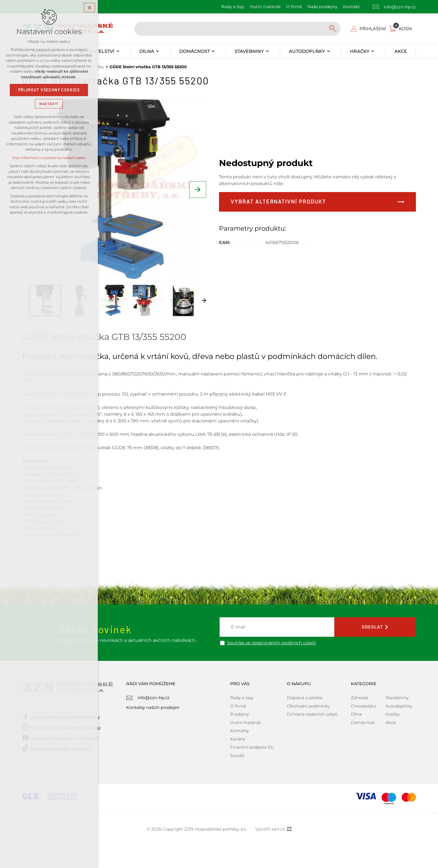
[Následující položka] (198, 190)
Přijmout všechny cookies (49, 91)
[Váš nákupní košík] (402, 29)
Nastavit (49, 104)
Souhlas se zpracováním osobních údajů (271, 643)
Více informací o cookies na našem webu (49, 159)
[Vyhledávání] (334, 29)
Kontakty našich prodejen (153, 707)
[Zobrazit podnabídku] (118, 51)
